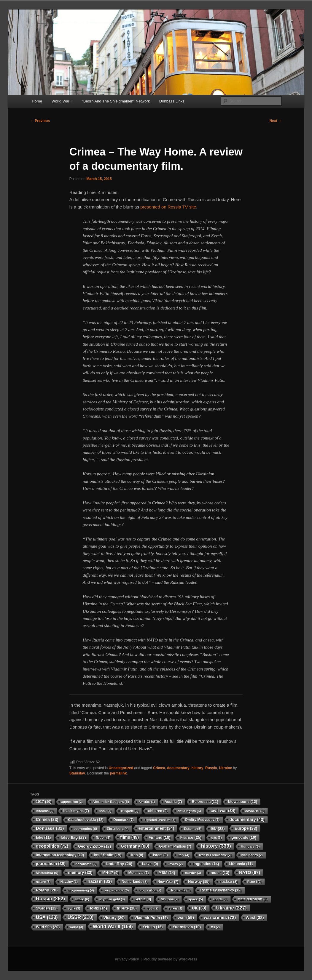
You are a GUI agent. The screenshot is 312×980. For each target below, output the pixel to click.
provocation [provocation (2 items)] (150, 890)
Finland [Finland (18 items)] (159, 837)
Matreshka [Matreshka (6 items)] (47, 873)
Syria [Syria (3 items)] (74, 908)
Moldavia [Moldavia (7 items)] (139, 873)
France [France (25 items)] (191, 837)
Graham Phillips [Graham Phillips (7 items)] (175, 846)
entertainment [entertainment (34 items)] (156, 828)
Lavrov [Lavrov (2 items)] (175, 864)
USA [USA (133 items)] (47, 917)
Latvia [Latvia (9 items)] (150, 864)
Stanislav (77, 773)
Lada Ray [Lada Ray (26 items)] (119, 864)
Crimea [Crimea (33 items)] (47, 819)
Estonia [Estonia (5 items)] (193, 829)
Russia (211, 768)
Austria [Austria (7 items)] (173, 802)
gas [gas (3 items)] (217, 838)
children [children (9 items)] (158, 811)
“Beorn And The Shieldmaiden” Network (116, 101)
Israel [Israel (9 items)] (160, 855)
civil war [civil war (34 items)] (223, 811)
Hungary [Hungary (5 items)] (250, 846)
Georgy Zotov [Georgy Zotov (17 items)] (94, 846)
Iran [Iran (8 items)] (137, 855)
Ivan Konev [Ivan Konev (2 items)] (252, 855)
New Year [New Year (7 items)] (168, 882)
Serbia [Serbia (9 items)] (143, 899)
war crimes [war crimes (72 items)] (220, 918)
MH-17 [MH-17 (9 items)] (110, 873)
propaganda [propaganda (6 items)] (116, 890)
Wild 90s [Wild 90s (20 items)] (48, 927)
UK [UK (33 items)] (199, 908)
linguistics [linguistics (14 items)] (206, 864)
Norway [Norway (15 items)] (199, 882)
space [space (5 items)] (196, 899)
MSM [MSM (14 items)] (167, 873)
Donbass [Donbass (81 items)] (50, 828)
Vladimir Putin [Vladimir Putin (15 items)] (151, 918)
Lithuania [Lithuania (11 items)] (241, 864)
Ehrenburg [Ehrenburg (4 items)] (118, 829)
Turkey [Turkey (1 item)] (175, 908)
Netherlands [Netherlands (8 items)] (135, 882)
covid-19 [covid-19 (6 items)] (255, 811)
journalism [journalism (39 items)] (51, 864)
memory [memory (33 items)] (80, 872)
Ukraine (225, 768)
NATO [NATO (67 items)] (250, 872)
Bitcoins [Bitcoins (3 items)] (45, 811)
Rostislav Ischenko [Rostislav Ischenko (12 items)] (221, 890)
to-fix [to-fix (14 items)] (98, 908)
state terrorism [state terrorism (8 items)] (252, 899)
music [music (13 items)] (220, 873)
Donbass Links (172, 101)
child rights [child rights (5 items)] (189, 811)
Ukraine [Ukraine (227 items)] (231, 908)
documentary (178, 768)
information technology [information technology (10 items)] (60, 855)
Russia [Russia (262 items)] (50, 899)
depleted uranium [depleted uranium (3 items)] (160, 820)
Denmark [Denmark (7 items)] (124, 820)
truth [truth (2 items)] (152, 908)
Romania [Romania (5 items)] (181, 890)
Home (37, 101)
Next (276, 121)
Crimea (159, 768)
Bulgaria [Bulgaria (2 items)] (130, 811)
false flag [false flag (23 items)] (73, 837)
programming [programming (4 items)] (81, 890)
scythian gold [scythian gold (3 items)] (112, 899)
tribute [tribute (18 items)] (127, 908)
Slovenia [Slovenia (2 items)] (169, 899)
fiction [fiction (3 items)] (103, 838)
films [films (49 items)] (129, 837)
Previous (40, 121)
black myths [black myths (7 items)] (76, 811)
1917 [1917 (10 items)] (44, 802)
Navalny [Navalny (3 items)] (69, 882)
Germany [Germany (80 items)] (135, 846)
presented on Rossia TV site (168, 207)
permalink (118, 773)
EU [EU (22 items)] (218, 829)
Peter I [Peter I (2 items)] (254, 882)
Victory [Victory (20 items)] (114, 918)
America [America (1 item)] (147, 802)
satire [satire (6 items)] (82, 899)
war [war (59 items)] (186, 918)
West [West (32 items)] (255, 918)
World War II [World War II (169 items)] (113, 926)
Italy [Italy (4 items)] (183, 855)
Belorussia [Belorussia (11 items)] (205, 802)
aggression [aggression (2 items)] (72, 802)
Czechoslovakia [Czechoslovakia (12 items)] (86, 820)
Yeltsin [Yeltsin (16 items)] (153, 927)
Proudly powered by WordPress (170, 959)
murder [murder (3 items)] (193, 873)
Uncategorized (121, 768)
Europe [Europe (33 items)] (246, 828)
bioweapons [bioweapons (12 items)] (243, 802)
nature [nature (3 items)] (43, 882)
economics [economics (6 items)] (86, 829)
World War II (62, 101)
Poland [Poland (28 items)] (47, 890)
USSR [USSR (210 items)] (81, 917)
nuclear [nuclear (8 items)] (229, 882)
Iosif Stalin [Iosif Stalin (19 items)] (108, 855)
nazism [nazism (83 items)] (100, 881)
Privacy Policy (127, 959)
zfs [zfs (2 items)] (215, 927)
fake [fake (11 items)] (43, 838)
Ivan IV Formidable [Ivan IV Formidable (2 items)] (215, 855)
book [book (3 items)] (105, 811)
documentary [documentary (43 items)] (247, 819)
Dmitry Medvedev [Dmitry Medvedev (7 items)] (203, 820)
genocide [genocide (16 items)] (244, 837)
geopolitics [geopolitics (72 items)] (52, 846)
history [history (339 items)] (216, 846)
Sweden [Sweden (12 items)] (47, 908)
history (197, 768)
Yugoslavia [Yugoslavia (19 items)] (187, 927)
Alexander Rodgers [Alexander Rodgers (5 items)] (111, 802)
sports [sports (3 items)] (220, 899)
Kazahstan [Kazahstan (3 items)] (86, 864)
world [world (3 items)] (77, 927)
